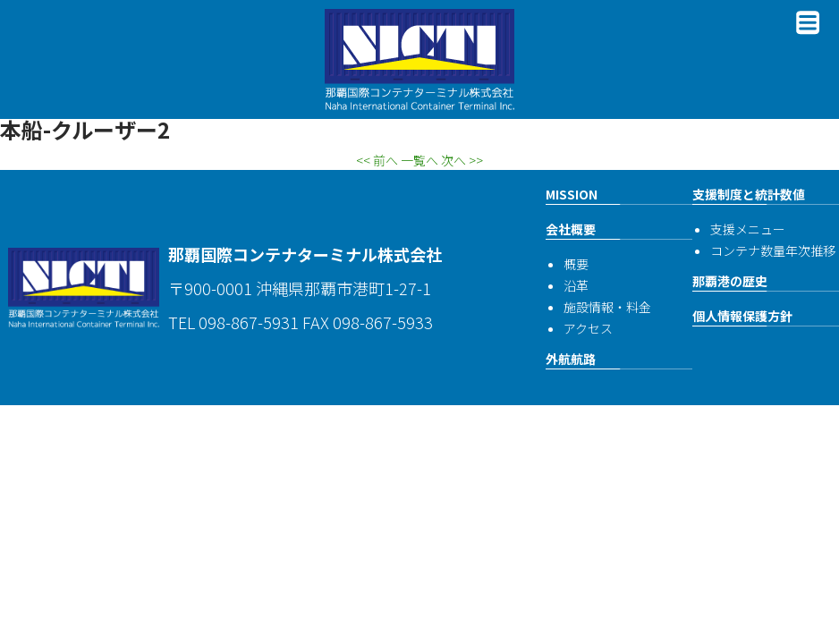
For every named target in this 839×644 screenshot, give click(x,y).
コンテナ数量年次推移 (773, 250)
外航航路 (571, 359)
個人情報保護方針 (742, 316)
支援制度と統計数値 (749, 194)
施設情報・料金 (607, 307)
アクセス (588, 328)
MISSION (572, 194)
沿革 (576, 285)
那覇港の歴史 (730, 281)
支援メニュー (748, 229)
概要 (576, 264)
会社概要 (571, 229)
